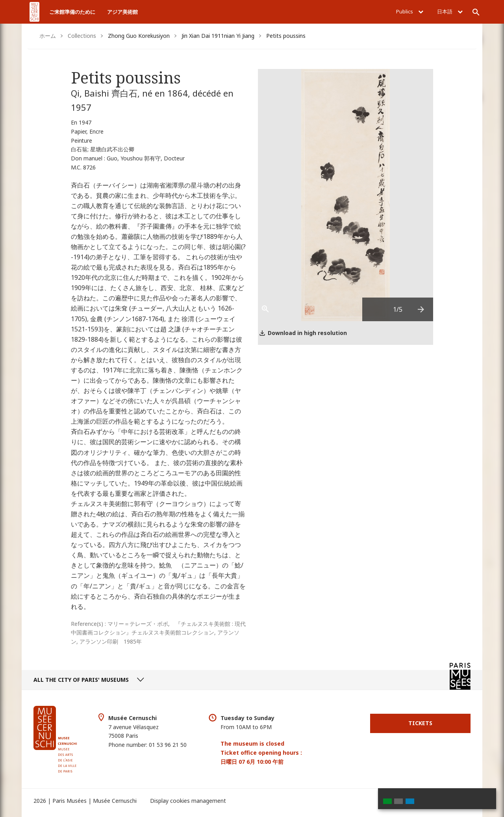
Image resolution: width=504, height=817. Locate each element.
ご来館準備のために (72, 12)
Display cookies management (188, 801)
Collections (82, 36)
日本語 (450, 11)
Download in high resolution (307, 333)
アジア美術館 (122, 12)
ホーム (48, 36)
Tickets (420, 723)
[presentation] (421, 309)
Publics (410, 11)
